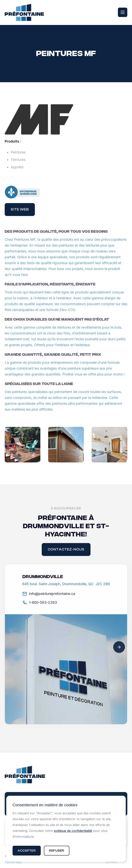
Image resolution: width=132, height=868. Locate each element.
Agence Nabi (13, 862)
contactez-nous (66, 549)
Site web (20, 209)
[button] (27, 851)
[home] (24, 12)
